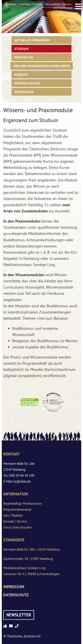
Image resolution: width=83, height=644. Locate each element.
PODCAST (21, 75)
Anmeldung (24, 92)
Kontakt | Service (15, 521)
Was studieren (53, 4)
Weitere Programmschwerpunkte (42, 66)
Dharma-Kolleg (27, 83)
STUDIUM (38, 4)
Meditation (24, 57)
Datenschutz (16, 595)
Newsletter (19, 615)
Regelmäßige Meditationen (22, 503)
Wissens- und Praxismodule (63, 6)
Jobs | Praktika (13, 515)
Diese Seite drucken (17, 527)
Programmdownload (17, 509)
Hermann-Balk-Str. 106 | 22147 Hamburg (31, 549)
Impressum (14, 587)
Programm (24, 4)
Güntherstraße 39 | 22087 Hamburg (28, 559)
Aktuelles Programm (32, 40)
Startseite (11, 4)
